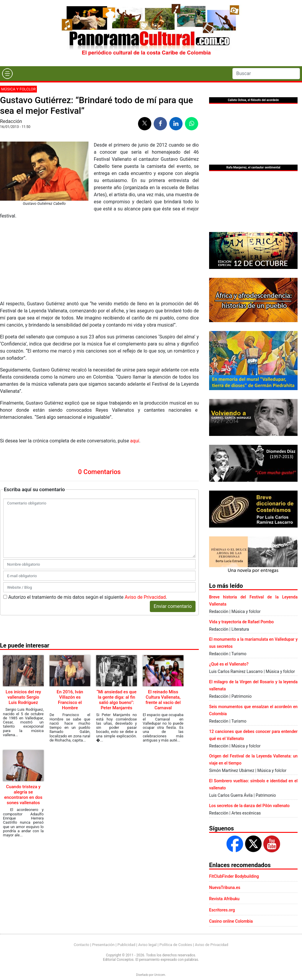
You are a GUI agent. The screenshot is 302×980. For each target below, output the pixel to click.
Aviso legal (147, 945)
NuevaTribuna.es (225, 887)
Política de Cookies (176, 945)
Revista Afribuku (224, 899)
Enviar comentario (173, 530)
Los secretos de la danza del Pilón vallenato (249, 806)
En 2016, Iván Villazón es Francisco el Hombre (70, 624)
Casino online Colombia (231, 921)
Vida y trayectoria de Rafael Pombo (241, 622)
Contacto (82, 945)
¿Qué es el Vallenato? (229, 664)
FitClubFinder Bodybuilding (234, 876)
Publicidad (126, 945)
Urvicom (160, 975)
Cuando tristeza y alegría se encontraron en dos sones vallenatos (23, 719)
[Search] (266, 74)
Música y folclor (18, 89)
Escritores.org (222, 910)
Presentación (103, 945)
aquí (134, 365)
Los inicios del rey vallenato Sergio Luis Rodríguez (23, 621)
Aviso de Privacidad (145, 521)
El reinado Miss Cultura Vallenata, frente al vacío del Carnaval (163, 624)
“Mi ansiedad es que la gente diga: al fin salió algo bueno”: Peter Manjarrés (116, 624)
